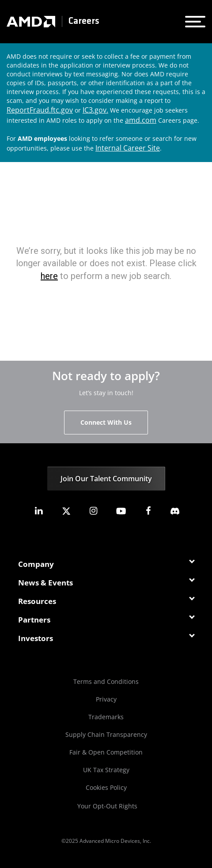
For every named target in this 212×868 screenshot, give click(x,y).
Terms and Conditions (106, 681)
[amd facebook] (148, 511)
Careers (84, 21)
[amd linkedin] (38, 511)
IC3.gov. (95, 110)
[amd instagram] (94, 511)
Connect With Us (106, 422)
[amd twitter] (66, 511)
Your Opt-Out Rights (107, 806)
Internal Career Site (128, 148)
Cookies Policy (106, 787)
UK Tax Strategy (106, 770)
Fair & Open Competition (106, 752)
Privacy (106, 699)
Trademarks (106, 717)
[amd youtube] (121, 511)
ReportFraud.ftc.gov (40, 110)
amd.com (141, 120)
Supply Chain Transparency (106, 734)
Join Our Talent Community (106, 479)
